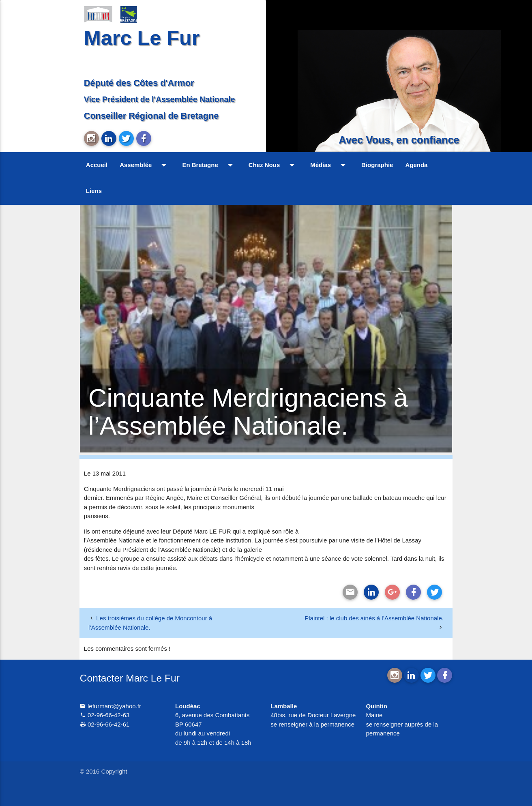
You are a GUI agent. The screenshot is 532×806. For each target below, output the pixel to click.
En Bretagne (209, 165)
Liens (94, 191)
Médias (330, 165)
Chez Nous (274, 165)
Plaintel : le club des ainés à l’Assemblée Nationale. (374, 618)
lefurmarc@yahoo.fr (110, 706)
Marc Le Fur (142, 38)
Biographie (377, 165)
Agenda (416, 165)
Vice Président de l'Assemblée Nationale (160, 99)
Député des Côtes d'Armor (139, 83)
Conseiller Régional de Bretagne (151, 116)
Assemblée (145, 165)
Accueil (97, 165)
